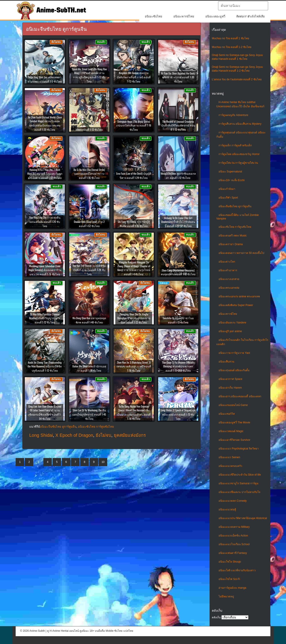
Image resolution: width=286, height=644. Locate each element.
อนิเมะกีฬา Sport (228, 198)
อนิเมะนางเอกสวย (229, 279)
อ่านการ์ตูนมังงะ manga (232, 588)
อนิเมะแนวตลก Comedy (233, 501)
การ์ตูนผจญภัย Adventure (233, 115)
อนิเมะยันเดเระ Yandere (232, 323)
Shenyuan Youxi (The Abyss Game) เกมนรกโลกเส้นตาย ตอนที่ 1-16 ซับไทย (134, 125)
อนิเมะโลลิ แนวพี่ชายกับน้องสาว (237, 570)
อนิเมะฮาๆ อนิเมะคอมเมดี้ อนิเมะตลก (240, 396)
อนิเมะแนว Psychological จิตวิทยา (239, 449)
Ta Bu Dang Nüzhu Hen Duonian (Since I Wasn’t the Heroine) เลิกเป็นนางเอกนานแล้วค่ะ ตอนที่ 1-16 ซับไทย (134, 412)
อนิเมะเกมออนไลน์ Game (233, 405)
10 (103, 462)
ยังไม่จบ (103, 435)
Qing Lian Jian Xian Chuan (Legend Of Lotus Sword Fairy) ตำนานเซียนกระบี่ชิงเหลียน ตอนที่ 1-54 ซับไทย (45, 412)
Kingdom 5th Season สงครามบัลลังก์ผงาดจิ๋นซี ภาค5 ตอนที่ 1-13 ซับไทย (134, 77)
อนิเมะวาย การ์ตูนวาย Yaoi (234, 353)
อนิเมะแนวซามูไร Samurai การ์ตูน (238, 483)
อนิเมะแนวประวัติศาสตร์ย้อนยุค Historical (243, 518)
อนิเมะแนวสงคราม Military (234, 527)
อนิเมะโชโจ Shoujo (230, 562)
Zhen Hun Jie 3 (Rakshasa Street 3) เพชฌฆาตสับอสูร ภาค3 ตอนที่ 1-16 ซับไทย (134, 366)
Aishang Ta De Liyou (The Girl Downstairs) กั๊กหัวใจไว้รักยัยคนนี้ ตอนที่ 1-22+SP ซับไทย (178, 222)
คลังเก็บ (216, 617)
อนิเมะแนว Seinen (229, 457)
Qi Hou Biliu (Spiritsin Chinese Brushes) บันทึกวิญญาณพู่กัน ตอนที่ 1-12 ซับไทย (45, 318)
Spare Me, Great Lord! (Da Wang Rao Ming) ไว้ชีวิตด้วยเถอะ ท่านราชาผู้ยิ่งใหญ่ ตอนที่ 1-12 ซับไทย (89, 75)
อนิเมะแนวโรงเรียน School (234, 544)
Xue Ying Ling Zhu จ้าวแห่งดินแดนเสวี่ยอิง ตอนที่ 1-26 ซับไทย (45, 222)
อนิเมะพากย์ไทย (184, 16)
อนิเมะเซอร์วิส (227, 414)
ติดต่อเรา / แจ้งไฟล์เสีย (251, 16)
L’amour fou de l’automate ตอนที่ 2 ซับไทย (237, 79)
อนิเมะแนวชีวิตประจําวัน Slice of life (240, 475)
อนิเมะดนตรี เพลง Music (233, 236)
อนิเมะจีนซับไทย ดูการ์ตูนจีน (235, 206)
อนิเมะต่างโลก (227, 262)
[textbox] (243, 6)
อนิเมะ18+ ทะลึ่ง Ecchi (231, 180)
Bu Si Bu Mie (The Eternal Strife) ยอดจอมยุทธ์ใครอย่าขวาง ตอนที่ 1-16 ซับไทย (89, 174)
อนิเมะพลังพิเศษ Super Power (236, 305)
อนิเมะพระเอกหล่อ (229, 288)
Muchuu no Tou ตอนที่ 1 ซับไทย (230, 38)
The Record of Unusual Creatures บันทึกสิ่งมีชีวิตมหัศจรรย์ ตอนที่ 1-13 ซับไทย (178, 125)
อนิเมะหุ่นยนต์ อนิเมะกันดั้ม (234, 370)
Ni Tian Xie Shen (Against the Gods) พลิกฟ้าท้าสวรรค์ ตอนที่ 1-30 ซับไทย (178, 77)
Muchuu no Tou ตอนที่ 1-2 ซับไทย (232, 47)
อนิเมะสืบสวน (226, 362)
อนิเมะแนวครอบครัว (230, 466)
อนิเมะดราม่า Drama (231, 244)
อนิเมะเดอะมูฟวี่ (215, 16)
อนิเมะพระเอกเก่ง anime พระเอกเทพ (239, 296)
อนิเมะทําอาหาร (228, 270)
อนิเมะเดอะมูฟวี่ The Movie (234, 422)
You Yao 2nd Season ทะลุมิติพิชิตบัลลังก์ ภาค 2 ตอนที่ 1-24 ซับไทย (89, 270)
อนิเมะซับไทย (154, 16)
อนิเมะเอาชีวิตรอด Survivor (234, 440)
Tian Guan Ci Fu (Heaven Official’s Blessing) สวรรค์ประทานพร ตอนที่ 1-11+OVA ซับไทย (178, 366)
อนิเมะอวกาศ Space (230, 379)
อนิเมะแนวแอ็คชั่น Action (233, 536)
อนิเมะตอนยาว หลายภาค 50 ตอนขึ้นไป (241, 253)
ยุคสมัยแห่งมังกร (130, 435)
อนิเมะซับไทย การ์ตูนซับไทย (235, 227)
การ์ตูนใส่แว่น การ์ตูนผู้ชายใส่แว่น (238, 163)
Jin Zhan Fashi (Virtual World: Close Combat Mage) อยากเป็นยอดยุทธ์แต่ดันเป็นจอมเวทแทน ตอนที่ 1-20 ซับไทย (45, 123)
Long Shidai (41, 435)
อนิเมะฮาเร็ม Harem (230, 388)
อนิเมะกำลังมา (227, 189)
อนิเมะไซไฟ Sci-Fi (229, 579)
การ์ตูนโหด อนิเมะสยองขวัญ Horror (239, 154)
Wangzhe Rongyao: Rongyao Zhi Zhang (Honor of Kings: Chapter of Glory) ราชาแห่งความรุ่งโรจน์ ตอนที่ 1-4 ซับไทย (134, 268)
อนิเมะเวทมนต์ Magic (231, 431)
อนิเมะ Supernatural (230, 172)
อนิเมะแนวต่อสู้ (227, 509)
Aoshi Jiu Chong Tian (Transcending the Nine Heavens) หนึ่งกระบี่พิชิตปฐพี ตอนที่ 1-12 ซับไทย (45, 366)
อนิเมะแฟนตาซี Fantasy (233, 553)
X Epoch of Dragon (74, 435)
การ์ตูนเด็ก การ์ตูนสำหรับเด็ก (235, 145)
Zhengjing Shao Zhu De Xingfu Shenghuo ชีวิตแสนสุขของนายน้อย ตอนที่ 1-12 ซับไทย (134, 318)
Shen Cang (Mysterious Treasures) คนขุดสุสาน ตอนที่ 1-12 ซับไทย (178, 272)
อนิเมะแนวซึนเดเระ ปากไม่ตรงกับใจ (239, 492)
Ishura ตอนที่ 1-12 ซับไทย (89, 129)
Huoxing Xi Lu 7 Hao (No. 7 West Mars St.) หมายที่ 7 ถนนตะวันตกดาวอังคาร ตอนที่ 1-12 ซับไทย (45, 174)
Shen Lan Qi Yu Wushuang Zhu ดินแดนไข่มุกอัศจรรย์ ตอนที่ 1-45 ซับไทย (89, 414)
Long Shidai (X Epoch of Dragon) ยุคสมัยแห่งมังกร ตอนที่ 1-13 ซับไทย (178, 414)
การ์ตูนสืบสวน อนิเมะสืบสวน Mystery (240, 124)
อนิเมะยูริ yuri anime (230, 331)
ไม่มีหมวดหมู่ (226, 596)
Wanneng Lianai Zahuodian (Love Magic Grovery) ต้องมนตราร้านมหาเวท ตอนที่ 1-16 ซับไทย (45, 270)
